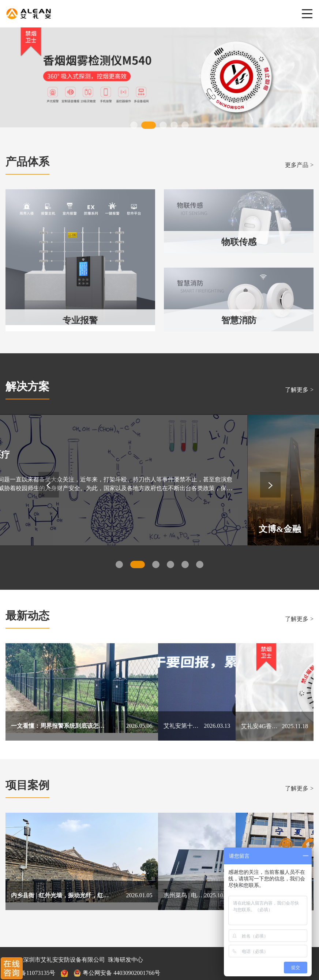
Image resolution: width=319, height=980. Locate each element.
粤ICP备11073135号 (30, 953)
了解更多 (299, 390)
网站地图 (46, 967)
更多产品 (299, 165)
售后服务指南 (81, 967)
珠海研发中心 (125, 940)
